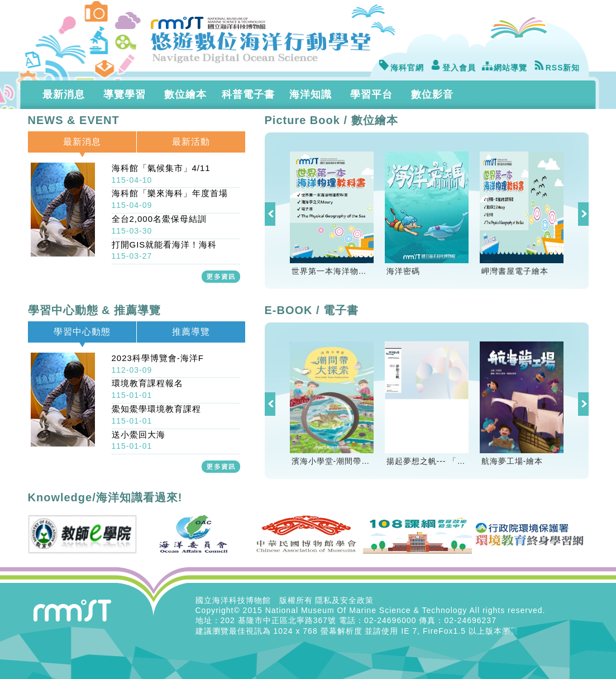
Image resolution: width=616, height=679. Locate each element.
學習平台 (371, 94)
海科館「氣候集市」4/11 (161, 174)
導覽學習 (125, 94)
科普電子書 (248, 94)
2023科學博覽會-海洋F (158, 364)
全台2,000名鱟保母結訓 (159, 225)
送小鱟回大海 (139, 440)
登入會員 (453, 68)
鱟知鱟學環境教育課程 (156, 415)
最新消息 (64, 94)
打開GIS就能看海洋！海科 (164, 250)
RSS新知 (557, 68)
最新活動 (191, 142)
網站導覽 (504, 68)
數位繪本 (185, 94)
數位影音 (432, 94)
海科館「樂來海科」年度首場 (170, 199)
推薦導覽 (191, 332)
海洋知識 (311, 94)
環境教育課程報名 (147, 389)
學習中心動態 (82, 332)
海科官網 (401, 68)
